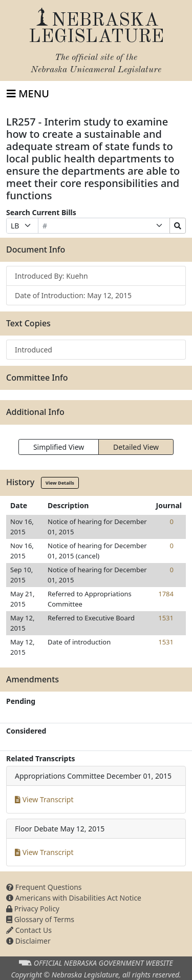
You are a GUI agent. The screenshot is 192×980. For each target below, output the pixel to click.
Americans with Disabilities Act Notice (74, 898)
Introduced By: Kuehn (51, 276)
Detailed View (136, 447)
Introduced (34, 350)
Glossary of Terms (40, 919)
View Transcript (44, 799)
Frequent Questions (44, 887)
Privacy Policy (33, 909)
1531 (166, 618)
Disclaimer (28, 941)
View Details (60, 483)
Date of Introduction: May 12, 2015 (73, 295)
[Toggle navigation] (28, 94)
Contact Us (29, 930)
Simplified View (59, 447)
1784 (166, 594)
